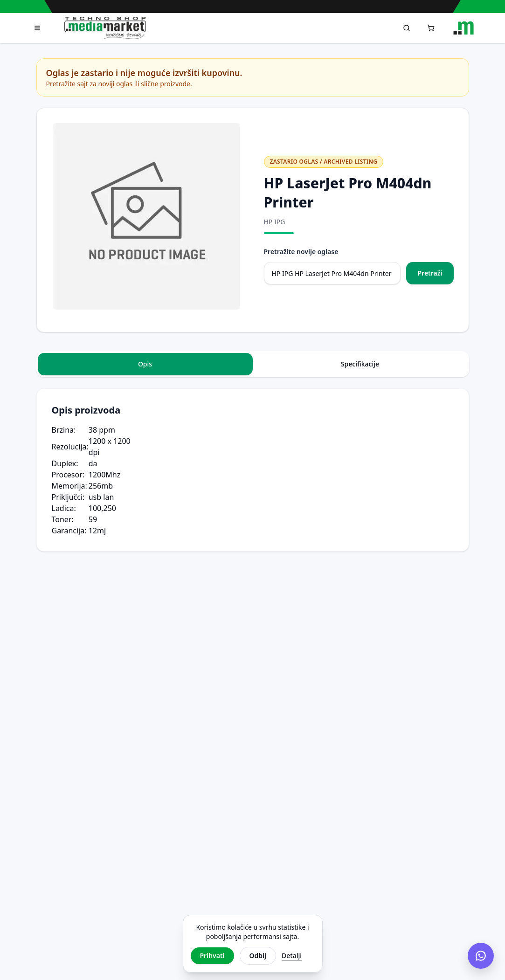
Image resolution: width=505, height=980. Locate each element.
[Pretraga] (407, 28)
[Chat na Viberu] (481, 956)
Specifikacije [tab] (360, 364)
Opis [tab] (145, 364)
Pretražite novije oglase (301, 252)
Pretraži (430, 273)
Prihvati (212, 956)
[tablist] (253, 364)
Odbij (258, 956)
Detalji (292, 956)
